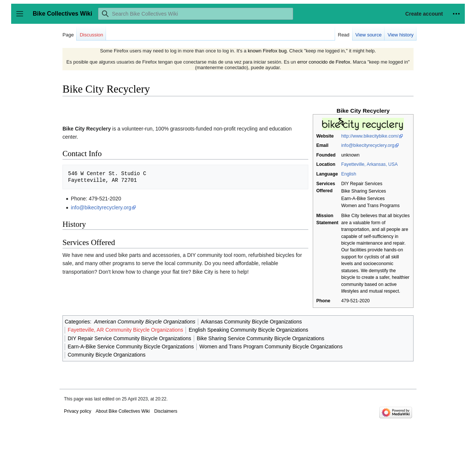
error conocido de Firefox (324, 62)
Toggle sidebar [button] (22, 17)
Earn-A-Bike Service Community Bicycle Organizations (131, 347)
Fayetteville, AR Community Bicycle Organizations (125, 330)
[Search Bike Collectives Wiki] (196, 14)
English (348, 174)
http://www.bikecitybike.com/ (370, 136)
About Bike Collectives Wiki (123, 411)
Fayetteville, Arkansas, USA (369, 164)
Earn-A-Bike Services (363, 199)
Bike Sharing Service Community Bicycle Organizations (260, 338)
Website (325, 136)
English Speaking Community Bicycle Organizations (248, 330)
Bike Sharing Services (363, 191)
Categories (77, 322)
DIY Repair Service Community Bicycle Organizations (129, 338)
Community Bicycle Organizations (107, 355)
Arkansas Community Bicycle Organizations (251, 322)
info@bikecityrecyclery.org (368, 145)
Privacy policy (78, 411)
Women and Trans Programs (370, 206)
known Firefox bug (267, 51)
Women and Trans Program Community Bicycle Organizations (271, 347)
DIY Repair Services (362, 184)
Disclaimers (166, 411)
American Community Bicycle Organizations (145, 322)
